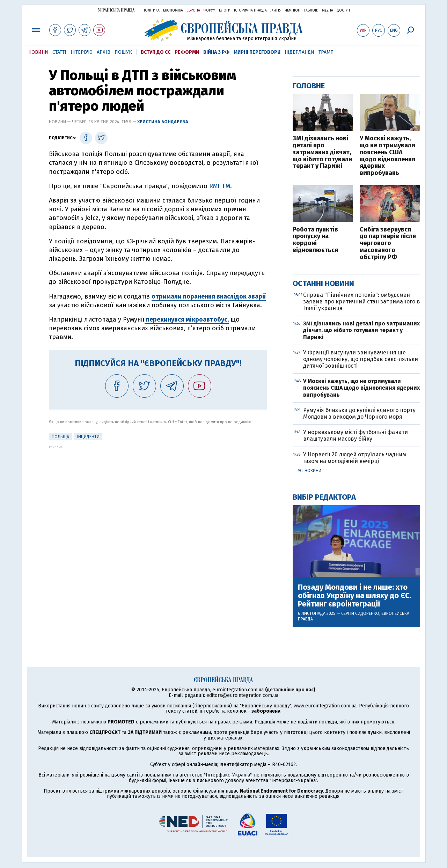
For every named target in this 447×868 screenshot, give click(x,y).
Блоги (225, 10)
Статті (59, 52)
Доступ (343, 10)
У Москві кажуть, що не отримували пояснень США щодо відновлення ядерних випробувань (387, 156)
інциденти (88, 437)
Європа (193, 10)
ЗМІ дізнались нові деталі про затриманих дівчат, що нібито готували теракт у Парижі (323, 152)
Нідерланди (299, 52)
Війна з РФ (216, 52)
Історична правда (250, 10)
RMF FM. (221, 186)
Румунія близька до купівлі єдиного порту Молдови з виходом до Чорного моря (359, 413)
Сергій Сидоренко (360, 613)
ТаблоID (311, 10)
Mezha (328, 10)
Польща (60, 437)
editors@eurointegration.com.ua (242, 695)
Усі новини (310, 471)
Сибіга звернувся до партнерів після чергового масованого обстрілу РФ (388, 244)
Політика (151, 10)
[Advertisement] (158, 498)
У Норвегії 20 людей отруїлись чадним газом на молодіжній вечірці (355, 458)
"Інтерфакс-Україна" (228, 775)
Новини (38, 52)
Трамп (326, 52)
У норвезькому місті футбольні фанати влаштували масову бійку (356, 435)
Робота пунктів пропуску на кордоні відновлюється (315, 240)
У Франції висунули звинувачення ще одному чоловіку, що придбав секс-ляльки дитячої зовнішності (361, 359)
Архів (104, 52)
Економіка (173, 10)
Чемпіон (293, 10)
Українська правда (116, 10)
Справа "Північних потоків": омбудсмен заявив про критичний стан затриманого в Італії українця (362, 301)
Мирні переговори (257, 52)
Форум (210, 10)
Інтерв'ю (82, 52)
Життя (276, 10)
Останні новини (323, 283)
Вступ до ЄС (156, 52)
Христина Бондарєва (163, 122)
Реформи (187, 52)
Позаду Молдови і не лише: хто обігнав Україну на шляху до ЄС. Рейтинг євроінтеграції (355, 596)
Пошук (123, 52)
